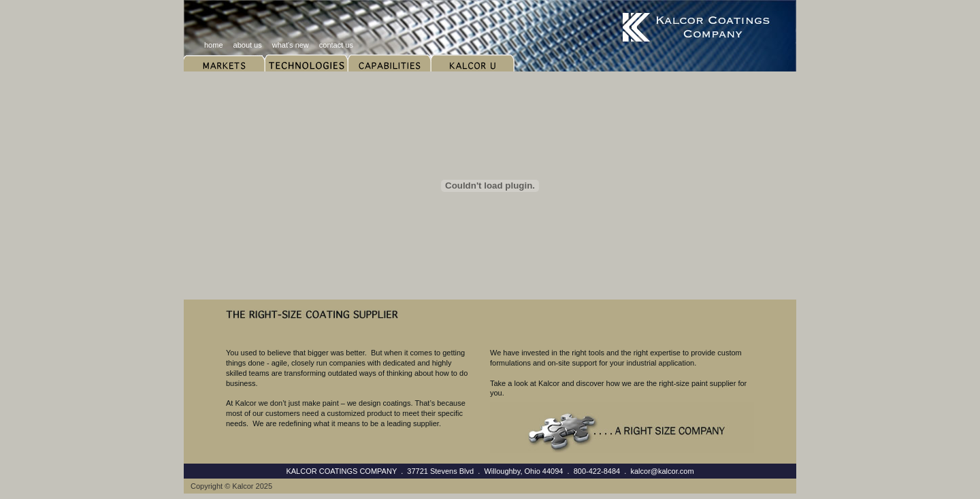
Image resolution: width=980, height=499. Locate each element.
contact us (336, 45)
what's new (291, 45)
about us (248, 45)
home (214, 45)
